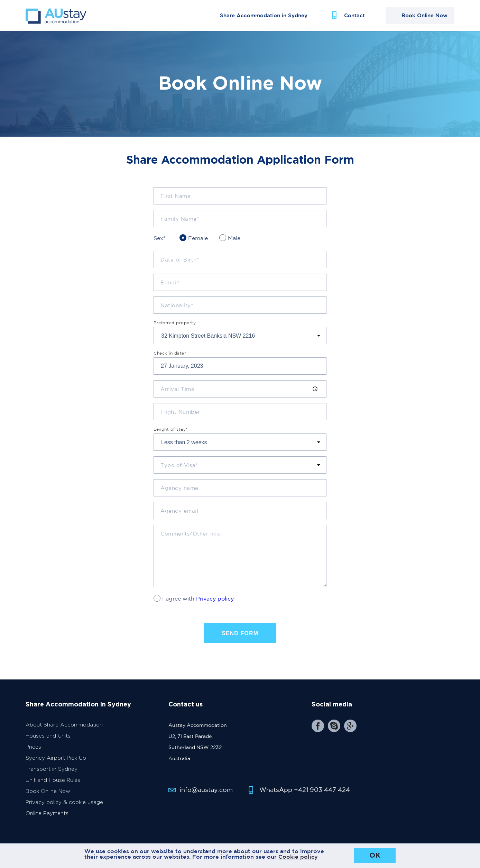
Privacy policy (215, 599)
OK (375, 856)
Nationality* (177, 305)
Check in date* (170, 353)
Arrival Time (177, 389)
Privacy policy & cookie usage (64, 802)
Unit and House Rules (53, 780)
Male (234, 238)
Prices (33, 747)
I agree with (198, 599)
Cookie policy (298, 857)
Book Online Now (48, 791)
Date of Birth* (180, 260)
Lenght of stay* (171, 429)
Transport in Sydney (52, 769)
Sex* (160, 238)
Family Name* (180, 219)
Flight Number (180, 412)
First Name (176, 196)
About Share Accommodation (64, 725)
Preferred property (175, 323)
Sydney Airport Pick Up (56, 758)
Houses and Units (48, 736)
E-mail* (170, 282)
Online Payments (47, 814)
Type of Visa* (179, 465)
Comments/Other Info (191, 534)
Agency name (179, 488)
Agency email (179, 511)
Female (198, 238)
